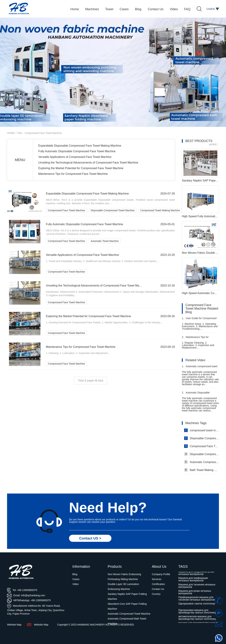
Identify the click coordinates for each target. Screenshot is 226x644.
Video (76, 584)
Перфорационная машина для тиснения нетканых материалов (197, 600)
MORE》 (214, 144)
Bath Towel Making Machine (202, 470)
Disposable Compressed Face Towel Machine (202, 438)
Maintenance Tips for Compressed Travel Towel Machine (196, 339)
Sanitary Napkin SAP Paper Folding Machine (127, 596)
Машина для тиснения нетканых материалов (197, 587)
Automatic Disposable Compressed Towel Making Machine (197, 394)
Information (81, 566)
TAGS (183, 566)
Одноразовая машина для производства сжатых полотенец (197, 613)
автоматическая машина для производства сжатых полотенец (197, 619)
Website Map (41, 625)
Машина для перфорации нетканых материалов (193, 581)
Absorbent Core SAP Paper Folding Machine (127, 606)
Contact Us (158, 589)
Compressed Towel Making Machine (160, 210)
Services (157, 579)
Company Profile (161, 574)
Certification (158, 584)
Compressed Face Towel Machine (66, 210)
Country (156, 594)
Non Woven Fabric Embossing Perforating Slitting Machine (124, 577)
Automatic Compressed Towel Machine (202, 462)
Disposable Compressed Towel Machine (113, 210)
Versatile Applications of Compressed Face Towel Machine (75, 157)
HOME (11, 133)
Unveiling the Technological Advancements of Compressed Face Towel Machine (88, 163)
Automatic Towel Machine (105, 241)
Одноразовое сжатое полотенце (197, 605)
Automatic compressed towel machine (200, 368)
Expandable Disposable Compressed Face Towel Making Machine (80, 146)
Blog (75, 574)
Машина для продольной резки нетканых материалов (196, 574)
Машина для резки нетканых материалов (195, 593)
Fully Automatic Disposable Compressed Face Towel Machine (77, 151)
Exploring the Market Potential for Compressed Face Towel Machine (81, 168)
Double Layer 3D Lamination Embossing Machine (123, 587)
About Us (159, 566)
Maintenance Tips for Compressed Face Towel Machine (73, 174)
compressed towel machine (202, 430)
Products (115, 566)
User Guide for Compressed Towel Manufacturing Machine (199, 320)
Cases (76, 579)
